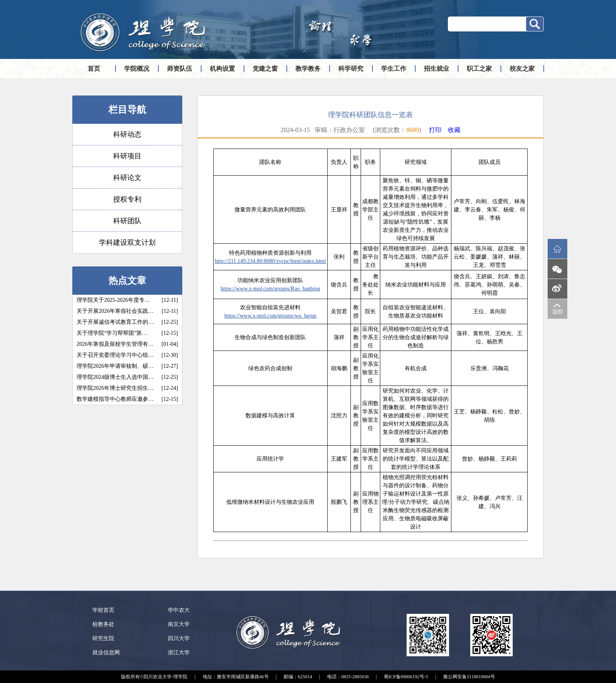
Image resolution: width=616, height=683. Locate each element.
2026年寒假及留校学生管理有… (115, 344)
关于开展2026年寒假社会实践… (115, 311)
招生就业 (436, 69)
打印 (435, 130)
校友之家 (522, 69)
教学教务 (308, 69)
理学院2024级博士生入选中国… (115, 377)
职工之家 (479, 69)
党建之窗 (265, 69)
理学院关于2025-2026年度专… (113, 300)
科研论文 (127, 178)
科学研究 (351, 69)
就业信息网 (106, 653)
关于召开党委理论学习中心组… (115, 355)
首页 (94, 69)
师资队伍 (180, 69)
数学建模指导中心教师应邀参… (115, 399)
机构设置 (222, 69)
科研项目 (127, 156)
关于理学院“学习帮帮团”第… (112, 333)
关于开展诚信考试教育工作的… (115, 322)
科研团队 (127, 221)
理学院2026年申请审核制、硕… (115, 366)
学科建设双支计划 (127, 242)
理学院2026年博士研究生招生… (115, 388)
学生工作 (394, 69)
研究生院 (103, 638)
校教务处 (103, 624)
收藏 (454, 130)
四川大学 (179, 638)
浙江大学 (179, 653)
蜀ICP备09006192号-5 (406, 677)
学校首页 (103, 610)
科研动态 (127, 134)
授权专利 (127, 199)
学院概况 (137, 69)
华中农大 (179, 610)
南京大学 (179, 624)
